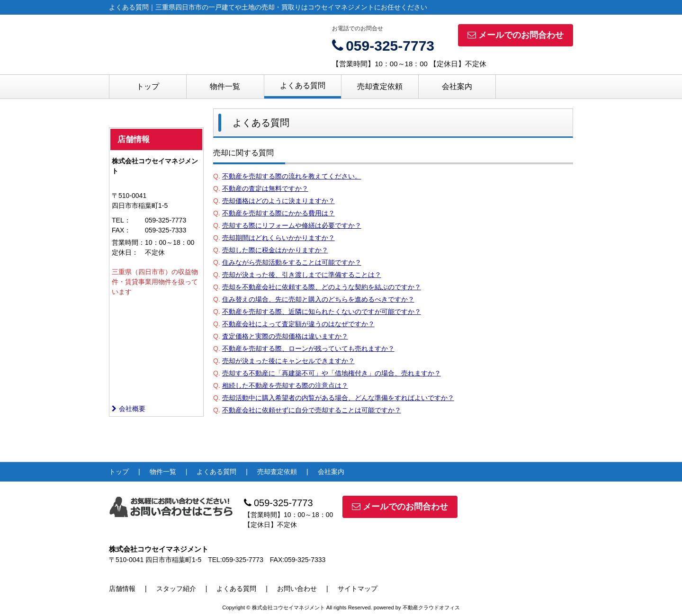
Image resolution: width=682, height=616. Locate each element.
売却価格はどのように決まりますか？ (278, 201)
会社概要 (129, 409)
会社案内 (457, 86)
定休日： (125, 252)
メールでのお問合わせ (516, 35)
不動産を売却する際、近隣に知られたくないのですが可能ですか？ (322, 312)
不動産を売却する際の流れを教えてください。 (292, 176)
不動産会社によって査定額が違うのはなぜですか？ (298, 324)
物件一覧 (225, 86)
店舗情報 (122, 589)
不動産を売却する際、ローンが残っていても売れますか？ (308, 348)
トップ (148, 86)
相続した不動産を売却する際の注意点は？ (285, 385)
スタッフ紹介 (176, 589)
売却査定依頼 (380, 86)
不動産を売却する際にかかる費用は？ (278, 213)
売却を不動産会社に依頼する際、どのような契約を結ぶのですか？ (322, 287)
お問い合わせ (297, 589)
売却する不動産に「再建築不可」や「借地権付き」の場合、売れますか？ (332, 373)
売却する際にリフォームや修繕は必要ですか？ (292, 225)
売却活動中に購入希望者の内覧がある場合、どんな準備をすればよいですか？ (338, 398)
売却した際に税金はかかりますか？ (275, 250)
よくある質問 (303, 85)
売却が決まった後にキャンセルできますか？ (288, 361)
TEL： (121, 220)
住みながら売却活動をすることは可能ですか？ (292, 262)
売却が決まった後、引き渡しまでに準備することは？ (302, 275)
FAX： (121, 230)
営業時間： (128, 242)
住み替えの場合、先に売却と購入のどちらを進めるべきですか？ (318, 299)
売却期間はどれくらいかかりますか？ (278, 238)
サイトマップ (358, 589)
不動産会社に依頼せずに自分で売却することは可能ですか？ (312, 410)
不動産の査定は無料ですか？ (265, 188)
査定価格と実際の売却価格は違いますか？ (285, 336)
